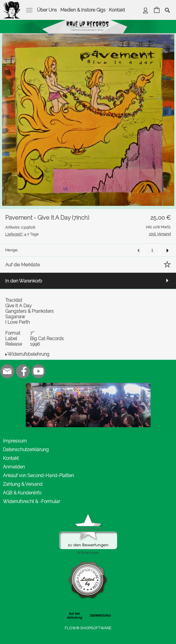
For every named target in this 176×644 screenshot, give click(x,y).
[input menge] (152, 250)
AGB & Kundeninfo (22, 493)
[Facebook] (23, 371)
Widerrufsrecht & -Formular (31, 501)
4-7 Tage (22, 234)
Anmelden (14, 467)
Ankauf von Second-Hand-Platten (38, 476)
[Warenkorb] (157, 11)
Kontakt (117, 10)
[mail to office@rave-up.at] (7, 371)
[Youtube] (38, 371)
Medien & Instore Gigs (83, 10)
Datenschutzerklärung (26, 450)
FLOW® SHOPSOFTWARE (88, 628)
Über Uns (47, 10)
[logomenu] (12, 5)
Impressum (15, 441)
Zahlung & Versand (23, 484)
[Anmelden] (146, 11)
